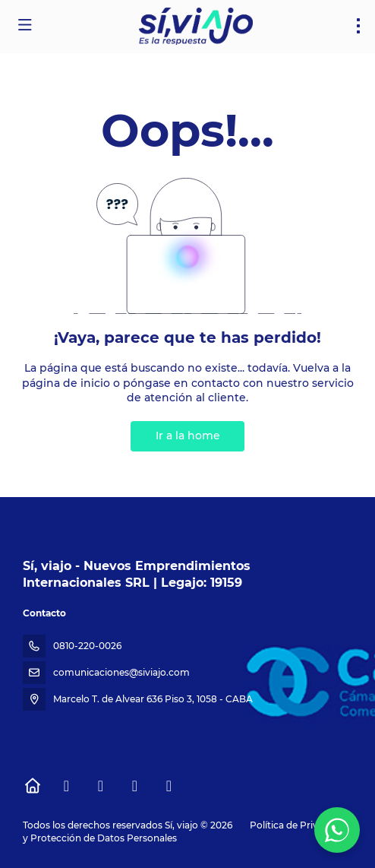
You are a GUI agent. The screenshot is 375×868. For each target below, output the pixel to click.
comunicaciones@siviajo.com (121, 672)
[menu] (358, 26)
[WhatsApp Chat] (337, 830)
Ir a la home (188, 436)
